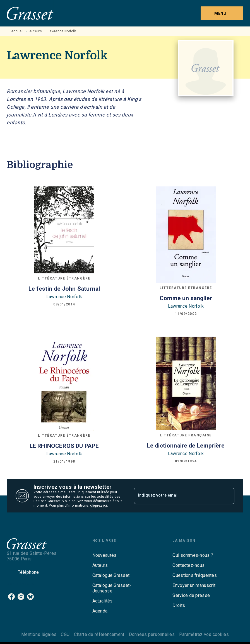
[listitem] (11, 597)
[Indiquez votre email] (177, 496)
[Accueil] (30, 13)
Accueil (17, 31)
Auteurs (36, 31)
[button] (121, 555)
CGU (65, 634)
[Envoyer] (228, 496)
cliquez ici (98, 506)
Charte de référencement (99, 634)
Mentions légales (39, 634)
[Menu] (222, 13)
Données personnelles (152, 634)
